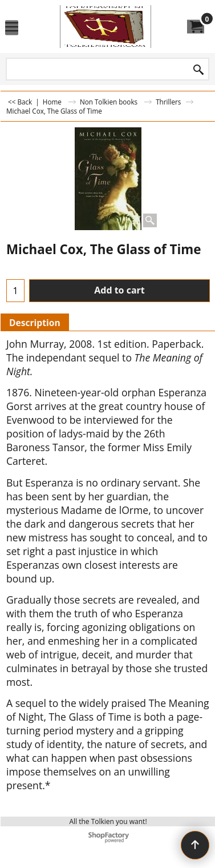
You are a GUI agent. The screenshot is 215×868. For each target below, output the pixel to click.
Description (35, 323)
